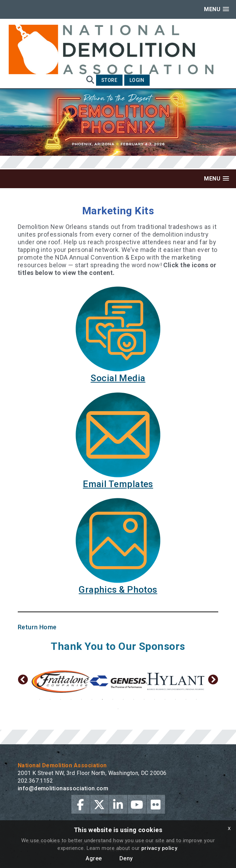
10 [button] (134, 699)
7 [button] (102, 699)
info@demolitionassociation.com (63, 788)
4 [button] (71, 699)
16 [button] (196, 699)
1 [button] (40, 699)
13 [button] (165, 699)
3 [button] (61, 699)
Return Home (37, 627)
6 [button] (92, 699)
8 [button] (113, 699)
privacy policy (159, 848)
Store (109, 80)
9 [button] (123, 699)
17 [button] (118, 709)
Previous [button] (23, 682)
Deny (126, 858)
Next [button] (213, 682)
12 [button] (155, 699)
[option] (69, 682)
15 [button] (186, 699)
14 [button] (175, 699)
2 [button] (50, 699)
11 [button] (144, 699)
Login (137, 80)
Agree (94, 858)
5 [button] (81, 699)
